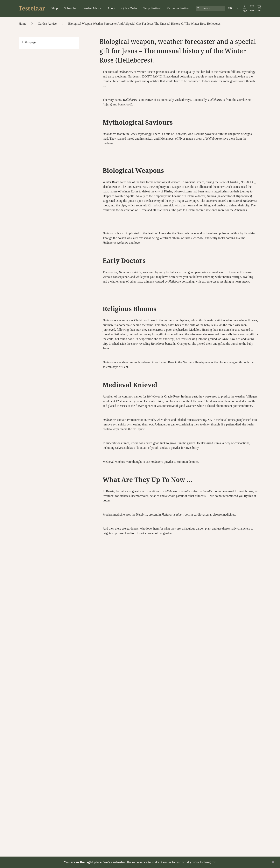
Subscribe (70, 8)
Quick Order (129, 8)
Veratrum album (169, 238)
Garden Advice (92, 8)
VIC (234, 8)
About (111, 8)
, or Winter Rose (136, 72)
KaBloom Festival (178, 8)
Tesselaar (32, 8)
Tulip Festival (152, 8)
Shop (55, 8)
